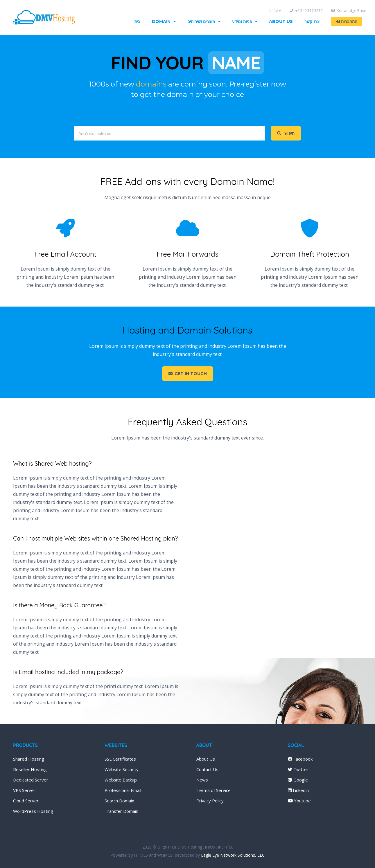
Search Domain (119, 801)
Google (298, 780)
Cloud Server (26, 801)
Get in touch (188, 374)
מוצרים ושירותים (204, 21)
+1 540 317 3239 (306, 11)
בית (137, 21)
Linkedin (298, 790)
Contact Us (207, 769)
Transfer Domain (121, 811)
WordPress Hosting (33, 811)
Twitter (298, 769)
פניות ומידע (245, 21)
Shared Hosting (29, 759)
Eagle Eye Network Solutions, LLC (233, 855)
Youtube (299, 801)
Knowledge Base (349, 11)
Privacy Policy (210, 801)
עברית (275, 11)
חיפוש (286, 133)
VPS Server (24, 790)
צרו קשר (312, 21)
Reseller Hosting (30, 769)
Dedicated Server (31, 780)
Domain (164, 21)
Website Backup (121, 780)
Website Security (122, 769)
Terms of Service (213, 790)
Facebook (300, 759)
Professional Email (123, 790)
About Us (281, 21)
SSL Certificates (120, 759)
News (202, 780)
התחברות (347, 21)
